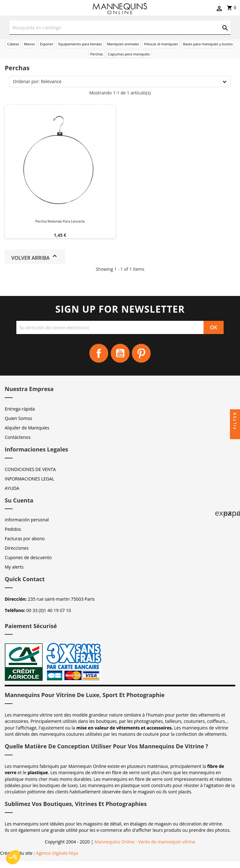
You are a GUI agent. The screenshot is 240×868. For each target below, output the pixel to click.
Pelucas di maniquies (161, 44)
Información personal (27, 520)
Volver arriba (35, 257)
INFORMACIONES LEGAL (29, 479)
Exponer (47, 44)
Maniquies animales (123, 44)
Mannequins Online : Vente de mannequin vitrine (145, 842)
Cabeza (13, 44)
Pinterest (141, 353)
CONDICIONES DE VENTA (30, 469)
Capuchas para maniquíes (129, 54)
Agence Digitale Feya (57, 853)
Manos (29, 44)
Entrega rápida (20, 409)
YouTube (120, 353)
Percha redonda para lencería (60, 221)
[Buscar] (120, 28)
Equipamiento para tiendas (80, 44)
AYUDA (12, 488)
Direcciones (17, 548)
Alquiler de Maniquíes (27, 428)
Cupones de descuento (28, 557)
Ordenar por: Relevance (37, 81)
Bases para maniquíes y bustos (208, 44)
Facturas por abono (25, 539)
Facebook (99, 353)
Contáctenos (18, 437)
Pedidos (13, 529)
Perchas (97, 54)
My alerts (14, 567)
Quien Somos (18, 418)
